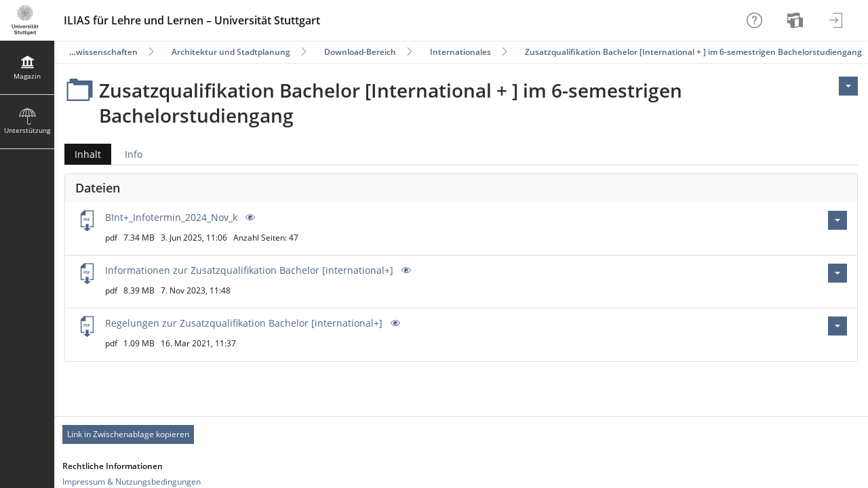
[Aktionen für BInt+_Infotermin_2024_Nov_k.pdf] (837, 220)
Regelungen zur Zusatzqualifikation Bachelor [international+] (244, 323)
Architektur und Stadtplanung (231, 52)
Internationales (460, 52)
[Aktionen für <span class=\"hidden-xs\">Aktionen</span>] (848, 86)
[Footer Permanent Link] (461, 434)
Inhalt (83, 154)
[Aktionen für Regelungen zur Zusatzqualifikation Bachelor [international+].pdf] (837, 326)
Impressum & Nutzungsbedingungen (132, 482)
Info (134, 154)
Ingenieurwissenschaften (87, 52)
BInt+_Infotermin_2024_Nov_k (171, 217)
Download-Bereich (360, 52)
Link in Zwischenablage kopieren (128, 434)
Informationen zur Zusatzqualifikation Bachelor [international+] (249, 270)
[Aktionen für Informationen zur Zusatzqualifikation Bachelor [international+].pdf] (837, 273)
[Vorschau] (249, 217)
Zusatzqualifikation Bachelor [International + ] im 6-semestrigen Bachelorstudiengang (693, 52)
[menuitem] (797, 20)
